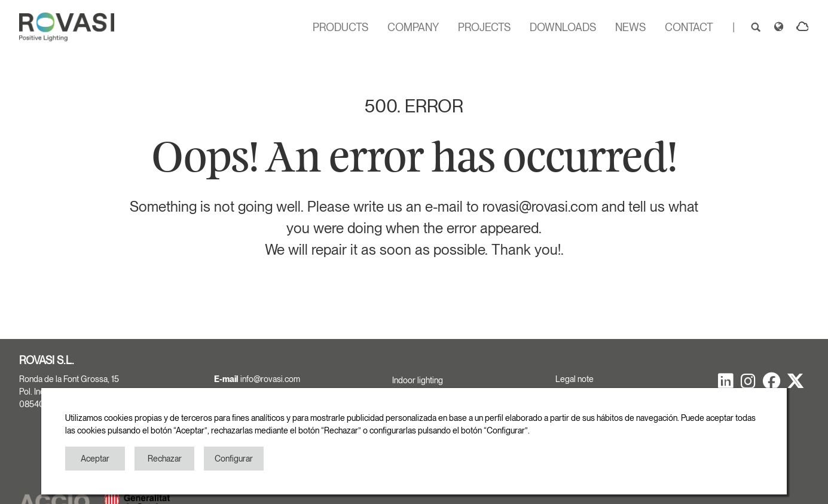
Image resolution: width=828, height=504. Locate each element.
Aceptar (95, 459)
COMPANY (413, 27)
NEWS (630, 27)
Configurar (234, 459)
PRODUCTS (340, 27)
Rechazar (165, 459)
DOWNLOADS (563, 27)
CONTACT (689, 27)
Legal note (575, 379)
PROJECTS (484, 27)
